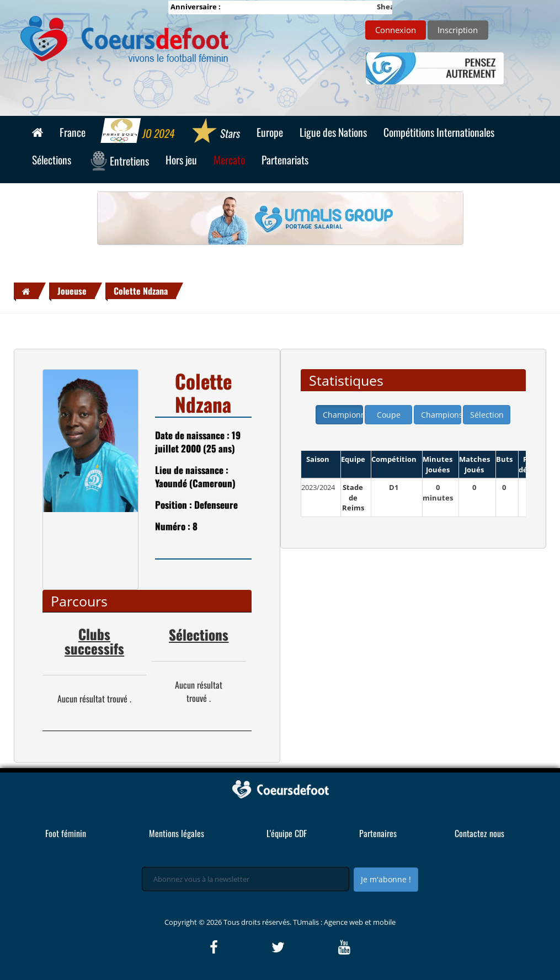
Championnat (343, 415)
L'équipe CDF (287, 833)
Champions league (441, 415)
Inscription (458, 30)
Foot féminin (66, 833)
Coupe (389, 415)
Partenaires (378, 833)
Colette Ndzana (141, 291)
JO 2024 (138, 132)
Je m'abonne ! (386, 879)
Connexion (396, 30)
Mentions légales (177, 833)
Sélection (487, 415)
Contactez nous (479, 833)
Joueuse (72, 291)
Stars (215, 132)
